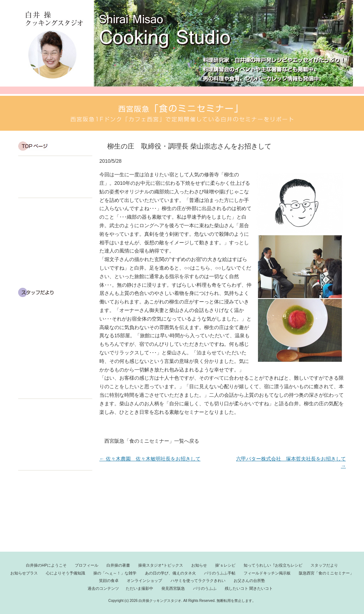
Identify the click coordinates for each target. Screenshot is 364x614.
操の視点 (55, 235)
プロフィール (55, 184)
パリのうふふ (55, 508)
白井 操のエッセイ (55, 208)
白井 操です (55, 164)
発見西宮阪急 (55, 499)
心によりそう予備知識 (55, 323)
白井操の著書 (118, 565)
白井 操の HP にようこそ (55, 176)
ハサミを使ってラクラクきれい (55, 441)
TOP (55, 146)
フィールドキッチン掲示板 (55, 384)
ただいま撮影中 (55, 491)
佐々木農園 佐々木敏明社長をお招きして (150, 459)
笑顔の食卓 (55, 409)
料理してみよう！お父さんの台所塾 (55, 457)
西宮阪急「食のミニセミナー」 (55, 525)
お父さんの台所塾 (249, 581)
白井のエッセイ (55, 227)
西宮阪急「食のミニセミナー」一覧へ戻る (152, 441)
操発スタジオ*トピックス (55, 220)
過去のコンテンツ (39, 479)
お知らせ (55, 246)
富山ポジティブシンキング (55, 369)
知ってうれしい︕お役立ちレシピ (273, 565)
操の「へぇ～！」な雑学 (55, 338)
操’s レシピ (55, 262)
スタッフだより (55, 292)
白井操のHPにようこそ (46, 565)
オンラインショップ (55, 425)
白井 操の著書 (55, 191)
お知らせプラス (24, 573)
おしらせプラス (55, 308)
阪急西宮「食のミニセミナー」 (326, 573)
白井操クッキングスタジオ (55, 45)
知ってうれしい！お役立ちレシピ (55, 277)
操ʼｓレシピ (225, 565)
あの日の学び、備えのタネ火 (55, 354)
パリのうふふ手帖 (55, 534)
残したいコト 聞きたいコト (55, 516)
